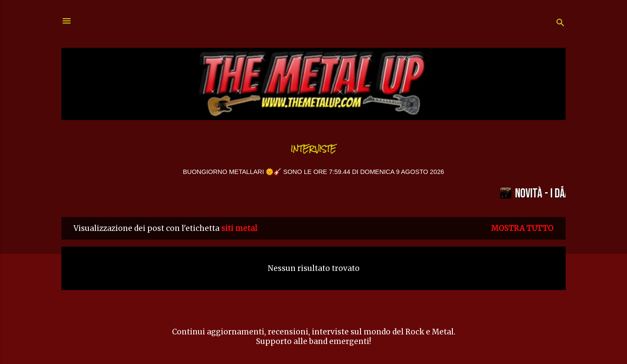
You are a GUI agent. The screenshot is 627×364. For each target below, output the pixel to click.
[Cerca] (560, 24)
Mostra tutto (522, 228)
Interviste (313, 149)
